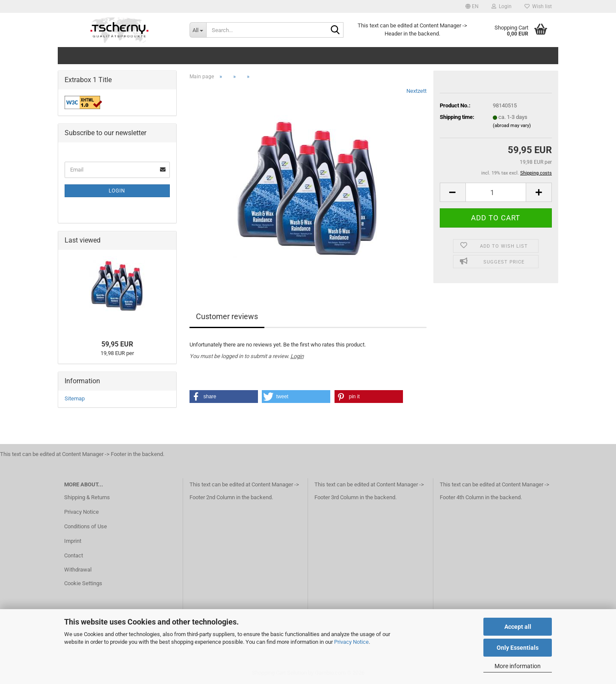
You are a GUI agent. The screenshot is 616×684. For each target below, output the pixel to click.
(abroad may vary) (512, 126)
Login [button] (502, 6)
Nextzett (416, 91)
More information (518, 666)
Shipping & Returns (87, 497)
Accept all (518, 627)
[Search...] (198, 30)
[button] (472, 6)
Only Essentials (518, 648)
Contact (74, 555)
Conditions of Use (86, 526)
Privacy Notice (351, 642)
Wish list (538, 6)
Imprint (73, 541)
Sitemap (75, 398)
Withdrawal (78, 570)
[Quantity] (496, 192)
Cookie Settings (83, 583)
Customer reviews (227, 316)
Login (297, 356)
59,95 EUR (117, 344)
